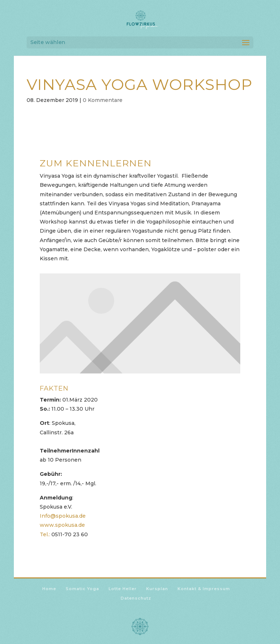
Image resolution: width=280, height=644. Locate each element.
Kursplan (157, 589)
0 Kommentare (103, 100)
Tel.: (45, 534)
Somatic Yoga (82, 589)
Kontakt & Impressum (204, 589)
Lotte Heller (123, 589)
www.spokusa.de (62, 525)
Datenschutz (136, 598)
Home (49, 589)
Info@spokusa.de (63, 516)
